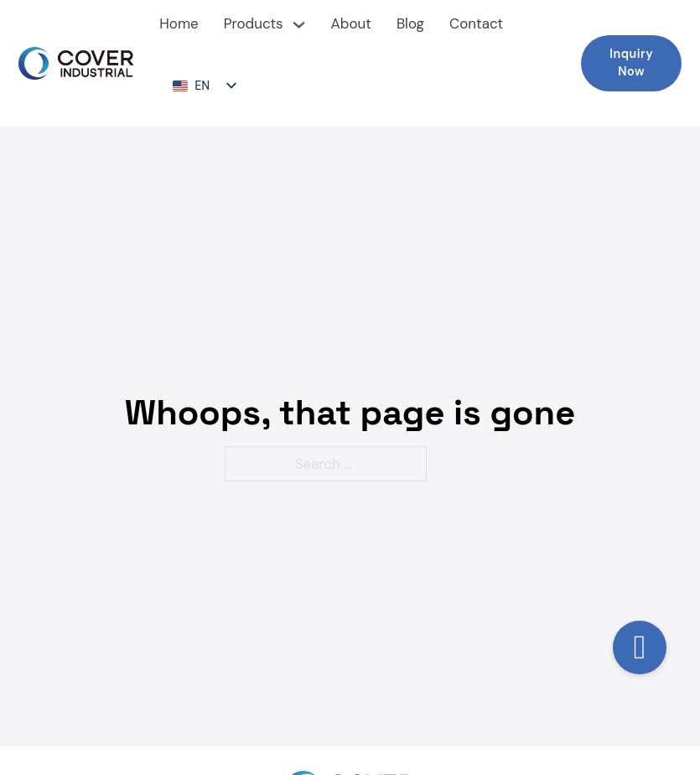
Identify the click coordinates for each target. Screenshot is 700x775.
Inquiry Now (631, 63)
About (351, 23)
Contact (476, 23)
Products (254, 23)
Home (179, 23)
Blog (410, 23)
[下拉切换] (299, 25)
